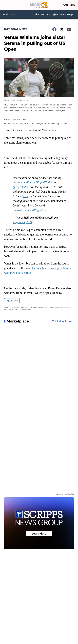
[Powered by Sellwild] (69, 494)
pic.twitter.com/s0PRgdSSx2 (30, 210)
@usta (24, 196)
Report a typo (12, 301)
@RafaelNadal (43, 182)
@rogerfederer (22, 187)
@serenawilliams (23, 182)
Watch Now (69, 5)
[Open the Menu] (6, 5)
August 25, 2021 (23, 222)
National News (16, 29)
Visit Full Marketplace (63, 321)
